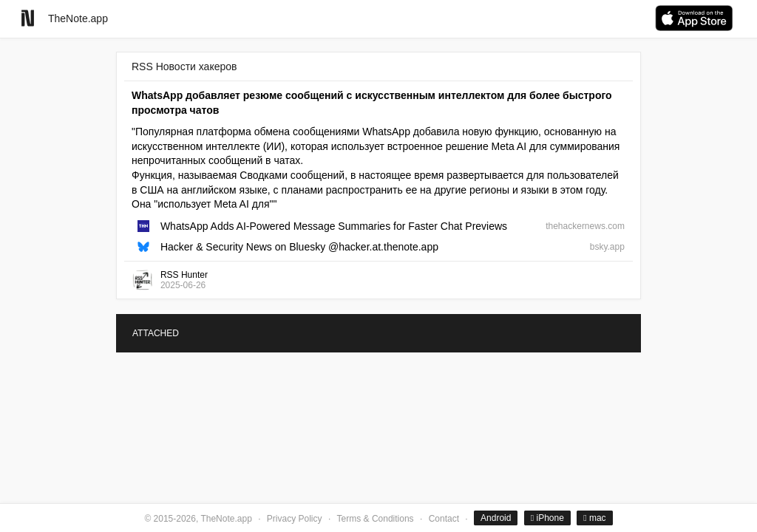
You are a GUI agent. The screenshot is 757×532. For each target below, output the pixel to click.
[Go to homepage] (28, 18)
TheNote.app (78, 18)
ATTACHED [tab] (156, 333)
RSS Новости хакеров (184, 66)
